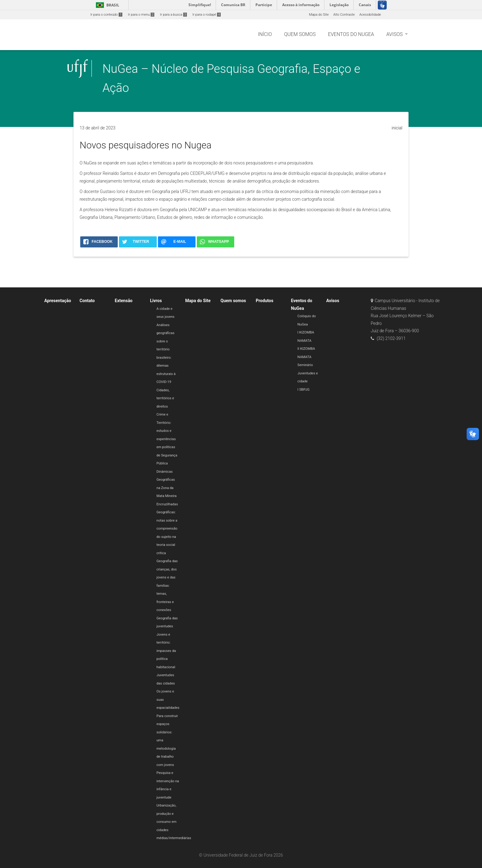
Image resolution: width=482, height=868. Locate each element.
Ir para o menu (141, 15)
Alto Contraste (344, 15)
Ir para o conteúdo (106, 15)
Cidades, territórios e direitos (165, 398)
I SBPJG (304, 390)
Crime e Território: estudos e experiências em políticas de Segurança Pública (167, 439)
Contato (87, 301)
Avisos (333, 301)
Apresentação (58, 301)
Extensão (124, 301)
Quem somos (233, 301)
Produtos (265, 301)
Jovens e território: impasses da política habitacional (166, 651)
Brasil (107, 5)
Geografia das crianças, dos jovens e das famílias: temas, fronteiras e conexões (167, 586)
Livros (156, 301)
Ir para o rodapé (207, 15)
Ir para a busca (173, 15)
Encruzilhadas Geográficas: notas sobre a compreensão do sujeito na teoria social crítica (167, 529)
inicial (397, 128)
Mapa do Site (319, 15)
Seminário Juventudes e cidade (308, 373)
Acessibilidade (370, 15)
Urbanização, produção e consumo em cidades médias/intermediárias (174, 822)
